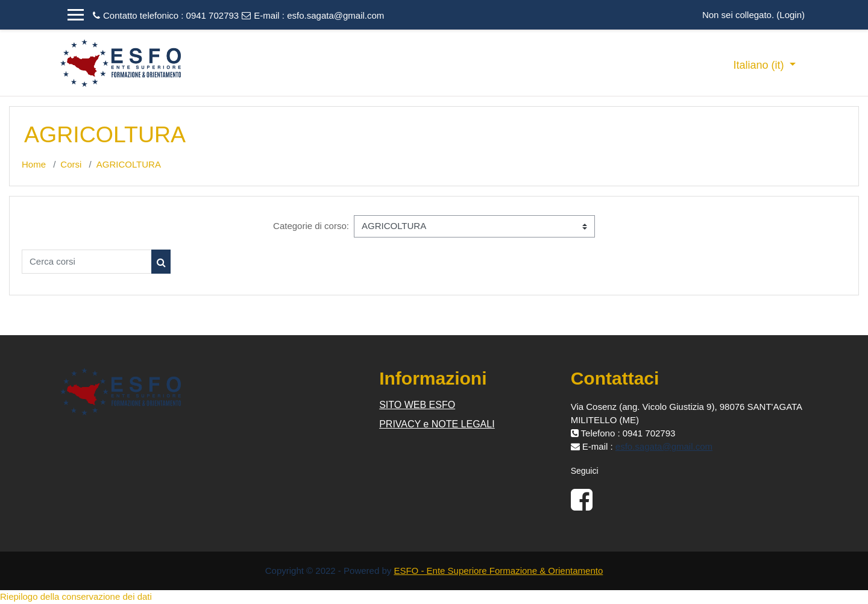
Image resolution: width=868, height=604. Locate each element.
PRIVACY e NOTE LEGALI (437, 424)
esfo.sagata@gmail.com (335, 15)
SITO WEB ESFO (417, 405)
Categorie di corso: (311, 226)
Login (791, 15)
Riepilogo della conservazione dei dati (76, 596)
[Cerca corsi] (87, 262)
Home (34, 164)
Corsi (71, 164)
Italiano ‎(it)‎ (760, 65)
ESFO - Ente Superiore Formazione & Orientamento (498, 571)
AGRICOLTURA (129, 164)
